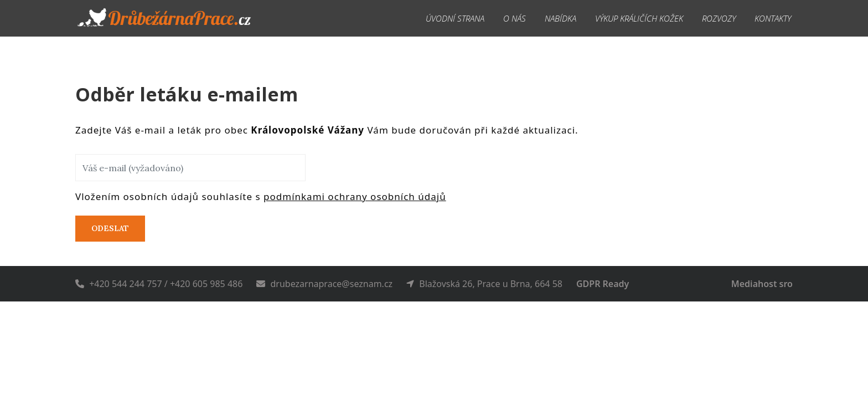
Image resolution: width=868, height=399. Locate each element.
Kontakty (773, 18)
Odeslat (110, 228)
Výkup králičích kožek (639, 18)
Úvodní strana (455, 18)
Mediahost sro (762, 284)
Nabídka (560, 18)
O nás (515, 18)
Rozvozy (719, 18)
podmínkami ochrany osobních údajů (355, 196)
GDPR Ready (603, 284)
